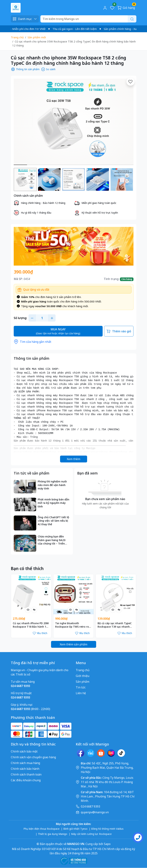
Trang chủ (17, 37)
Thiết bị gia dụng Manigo (53, 834)
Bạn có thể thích (27, 569)
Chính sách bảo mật (24, 751)
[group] (74, 122)
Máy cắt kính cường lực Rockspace (91, 834)
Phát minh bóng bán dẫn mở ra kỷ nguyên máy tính (53, 503)
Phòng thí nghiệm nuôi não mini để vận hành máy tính (52, 485)
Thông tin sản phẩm (25, 69)
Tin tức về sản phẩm (31, 473)
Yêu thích (40, 633)
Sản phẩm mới (37, 37)
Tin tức (81, 687)
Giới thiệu (83, 676)
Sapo (107, 844)
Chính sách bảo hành (25, 769)
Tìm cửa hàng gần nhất (32, 342)
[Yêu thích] (130, 82)
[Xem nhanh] (28, 610)
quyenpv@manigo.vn (95, 812)
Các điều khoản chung (26, 780)
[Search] (88, 19)
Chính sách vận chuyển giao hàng (33, 757)
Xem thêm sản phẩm (73, 644)
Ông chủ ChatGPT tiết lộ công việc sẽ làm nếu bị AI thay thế (53, 521)
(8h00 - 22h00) (30, 709)
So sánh (48, 69)
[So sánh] (34, 610)
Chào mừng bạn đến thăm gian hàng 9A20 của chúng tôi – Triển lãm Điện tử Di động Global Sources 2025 (52, 540)
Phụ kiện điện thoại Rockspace (41, 829)
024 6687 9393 (90, 806)
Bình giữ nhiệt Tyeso (75, 829)
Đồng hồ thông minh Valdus (107, 829)
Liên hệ (81, 693)
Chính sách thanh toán (26, 774)
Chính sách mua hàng (25, 763)
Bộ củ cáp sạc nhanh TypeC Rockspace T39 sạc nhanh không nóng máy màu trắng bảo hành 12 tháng (115, 625)
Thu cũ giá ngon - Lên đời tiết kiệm (78, 29)
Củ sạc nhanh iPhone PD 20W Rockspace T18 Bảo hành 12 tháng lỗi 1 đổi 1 (31, 625)
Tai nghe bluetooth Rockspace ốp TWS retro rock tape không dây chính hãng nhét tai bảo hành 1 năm (73, 625)
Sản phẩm (83, 682)
